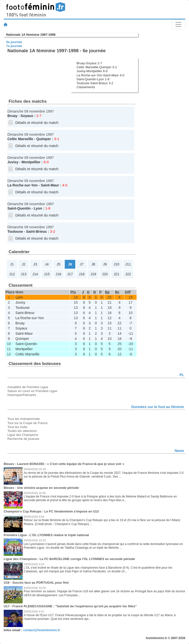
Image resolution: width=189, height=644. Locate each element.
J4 (47, 264)
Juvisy (13, 162)
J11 (128, 264)
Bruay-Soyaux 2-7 (89, 63)
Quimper (44, 139)
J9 (105, 264)
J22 (128, 274)
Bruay (12, 116)
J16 (58, 274)
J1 (12, 264)
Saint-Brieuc (37, 231)
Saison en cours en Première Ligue (32, 391)
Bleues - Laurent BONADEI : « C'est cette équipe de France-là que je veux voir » (64, 464)
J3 (35, 264)
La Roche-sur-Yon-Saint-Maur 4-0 (100, 75)
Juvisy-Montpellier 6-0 (92, 71)
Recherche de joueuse (23, 439)
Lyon (38, 208)
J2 (24, 264)
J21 (117, 274)
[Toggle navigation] (178, 24)
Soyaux (27, 116)
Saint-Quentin (19, 208)
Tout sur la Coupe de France (27, 423)
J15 (47, 274)
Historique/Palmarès (22, 395)
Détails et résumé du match (37, 123)
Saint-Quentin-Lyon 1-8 (93, 79)
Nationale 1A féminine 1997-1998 (31, 35)
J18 (82, 274)
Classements (86, 87)
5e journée (14, 42)
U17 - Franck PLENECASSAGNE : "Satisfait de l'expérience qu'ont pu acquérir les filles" (70, 606)
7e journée (14, 46)
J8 (93, 264)
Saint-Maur (50, 185)
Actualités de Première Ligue (28, 387)
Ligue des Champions (23, 435)
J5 (58, 264)
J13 (24, 274)
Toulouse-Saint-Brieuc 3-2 (95, 83)
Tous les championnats (24, 419)
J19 (93, 274)
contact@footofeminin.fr (42, 630)
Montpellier (31, 162)
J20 (105, 274)
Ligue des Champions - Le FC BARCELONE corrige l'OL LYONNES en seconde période (69, 559)
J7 (82, 264)
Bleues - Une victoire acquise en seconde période (41, 488)
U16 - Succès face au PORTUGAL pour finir (36, 583)
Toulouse (15, 231)
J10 (117, 264)
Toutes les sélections (22, 431)
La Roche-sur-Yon (23, 185)
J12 (12, 274)
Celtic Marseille (20, 139)
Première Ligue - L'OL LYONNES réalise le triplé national (46, 535)
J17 (70, 274)
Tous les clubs (17, 427)
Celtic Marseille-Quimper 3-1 (97, 67)
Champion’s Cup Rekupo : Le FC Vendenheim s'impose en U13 (51, 511)
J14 (35, 274)
